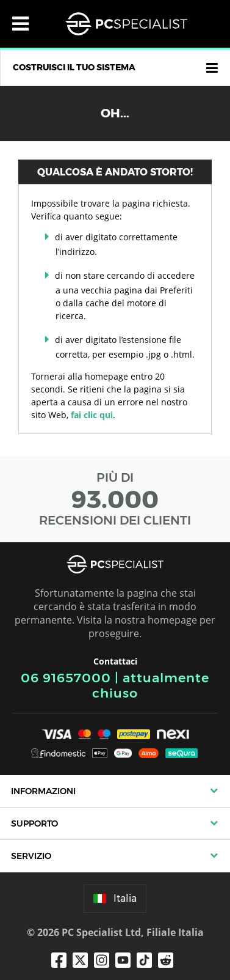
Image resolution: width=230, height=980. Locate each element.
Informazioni (43, 791)
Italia (115, 898)
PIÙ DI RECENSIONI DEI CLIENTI (115, 499)
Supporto (34, 823)
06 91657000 (66, 678)
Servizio (31, 856)
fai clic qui (92, 415)
